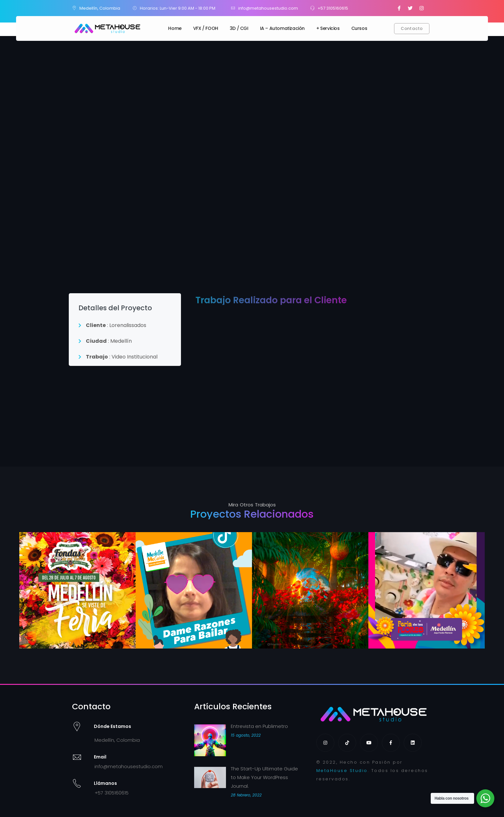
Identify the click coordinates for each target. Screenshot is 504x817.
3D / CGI (239, 28)
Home (175, 28)
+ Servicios (328, 28)
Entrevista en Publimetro (259, 726)
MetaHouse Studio (342, 771)
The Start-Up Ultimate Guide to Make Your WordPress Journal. (264, 777)
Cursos (359, 28)
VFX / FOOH (206, 28)
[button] (412, 29)
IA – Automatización (282, 28)
